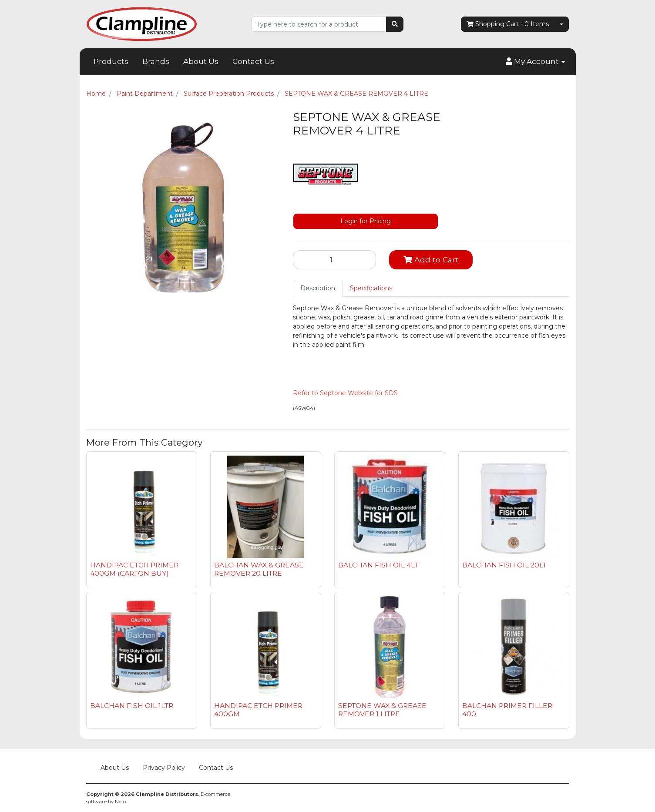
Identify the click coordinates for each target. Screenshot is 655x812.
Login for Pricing (366, 221)
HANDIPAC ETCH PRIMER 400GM (258, 710)
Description (318, 288)
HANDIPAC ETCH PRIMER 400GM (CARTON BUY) (134, 569)
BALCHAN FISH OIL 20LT (504, 565)
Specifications (371, 288)
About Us (201, 61)
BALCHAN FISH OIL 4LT (378, 565)
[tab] (318, 288)
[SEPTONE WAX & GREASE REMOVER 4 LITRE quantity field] (335, 260)
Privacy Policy (164, 768)
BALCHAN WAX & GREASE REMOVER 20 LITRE (259, 569)
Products (111, 61)
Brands (156, 61)
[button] (535, 62)
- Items (508, 24)
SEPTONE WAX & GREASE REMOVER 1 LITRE (382, 710)
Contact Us (253, 61)
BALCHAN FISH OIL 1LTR (132, 706)
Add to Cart (431, 260)
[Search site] (395, 24)
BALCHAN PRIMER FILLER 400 (507, 710)
